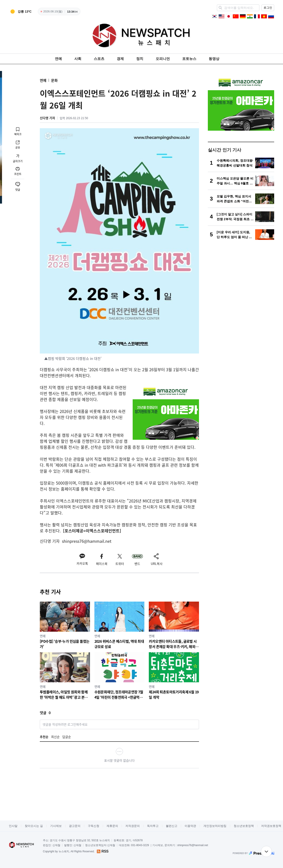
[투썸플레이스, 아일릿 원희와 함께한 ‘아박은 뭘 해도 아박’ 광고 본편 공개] (65, 676)
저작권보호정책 (271, 826)
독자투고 (153, 826)
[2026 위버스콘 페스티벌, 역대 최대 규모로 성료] (120, 625)
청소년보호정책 (244, 826)
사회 (78, 59)
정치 (140, 59)
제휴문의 (112, 826)
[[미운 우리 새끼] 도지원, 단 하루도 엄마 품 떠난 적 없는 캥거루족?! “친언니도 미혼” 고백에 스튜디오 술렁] (241, 235)
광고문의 (75, 826)
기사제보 (56, 826)
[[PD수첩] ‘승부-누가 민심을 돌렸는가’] (65, 625)
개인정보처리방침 (215, 826)
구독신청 (94, 826)
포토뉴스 (189, 59)
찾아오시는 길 (34, 826)
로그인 (268, 8)
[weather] (20, 11)
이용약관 (190, 826)
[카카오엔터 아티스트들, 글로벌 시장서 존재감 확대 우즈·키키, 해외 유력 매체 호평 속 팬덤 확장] (174, 625)
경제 (120, 59)
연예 (58, 59)
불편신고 (172, 826)
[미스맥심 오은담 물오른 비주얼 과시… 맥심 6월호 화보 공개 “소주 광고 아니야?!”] (241, 181)
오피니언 (163, 59)
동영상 (214, 59)
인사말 (13, 826)
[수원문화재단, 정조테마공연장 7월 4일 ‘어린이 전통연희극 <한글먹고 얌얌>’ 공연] (120, 676)
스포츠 (99, 59)
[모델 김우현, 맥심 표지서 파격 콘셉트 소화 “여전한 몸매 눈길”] (241, 199)
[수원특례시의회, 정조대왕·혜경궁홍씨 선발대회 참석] (241, 163)
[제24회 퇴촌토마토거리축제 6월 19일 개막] (174, 676)
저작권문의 (133, 826)
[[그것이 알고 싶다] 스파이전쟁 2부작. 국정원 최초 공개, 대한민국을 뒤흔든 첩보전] (241, 217)
